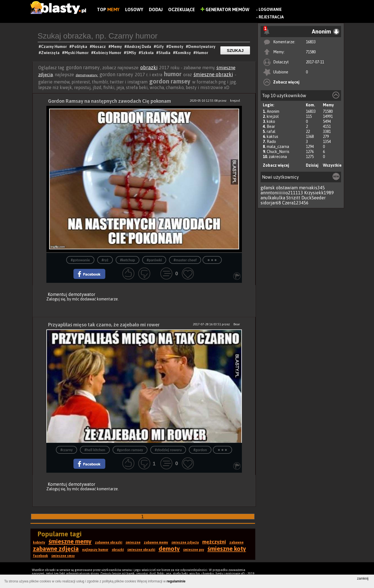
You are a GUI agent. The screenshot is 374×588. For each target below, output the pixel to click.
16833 (311, 42)
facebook (41, 556)
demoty (169, 549)
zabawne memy (156, 542)
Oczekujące (182, 9)
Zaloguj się (56, 299)
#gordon (200, 450)
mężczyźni (214, 542)
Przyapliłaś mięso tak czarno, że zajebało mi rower (104, 325)
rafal (271, 132)
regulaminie (176, 581)
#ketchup (128, 260)
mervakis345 (312, 188)
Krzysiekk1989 (319, 193)
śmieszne (133, 542)
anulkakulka (273, 198)
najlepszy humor (95, 550)
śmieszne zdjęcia (185, 542)
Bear (271, 126)
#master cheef (185, 260)
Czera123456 (295, 203)
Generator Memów (225, 9)
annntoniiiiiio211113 (282, 193)
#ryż (105, 260)
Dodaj (156, 9)
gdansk (268, 188)
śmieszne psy (194, 550)
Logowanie (270, 9)
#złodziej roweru (168, 450)
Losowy (134, 9)
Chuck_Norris (278, 152)
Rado (271, 142)
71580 (311, 52)
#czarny (66, 450)
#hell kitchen (95, 450)
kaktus (272, 137)
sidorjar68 (271, 203)
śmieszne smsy (63, 556)
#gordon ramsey (130, 450)
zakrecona (278, 157)
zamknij (363, 579)
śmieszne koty (227, 549)
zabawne (236, 542)
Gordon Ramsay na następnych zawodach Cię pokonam (109, 101)
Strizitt (293, 198)
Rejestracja (271, 17)
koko (271, 121)
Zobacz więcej (286, 82)
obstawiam (287, 188)
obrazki (149, 67)
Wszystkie (332, 165)
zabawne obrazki (109, 542)
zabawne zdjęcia (56, 549)
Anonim (273, 111)
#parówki (154, 260)
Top (108, 9)
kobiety (39, 542)
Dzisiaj (312, 165)
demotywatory (87, 75)
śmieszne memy (70, 541)
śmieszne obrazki (213, 74)
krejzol (273, 116)
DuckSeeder (314, 198)
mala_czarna (278, 147)
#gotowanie (80, 260)
